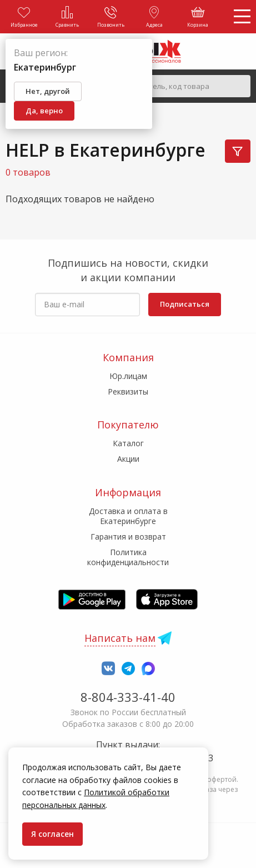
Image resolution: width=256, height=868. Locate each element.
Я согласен (52, 834)
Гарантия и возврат (128, 537)
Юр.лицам (128, 376)
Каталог (128, 443)
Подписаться (185, 304)
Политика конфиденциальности (128, 557)
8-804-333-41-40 (128, 697)
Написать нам (120, 638)
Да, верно (44, 111)
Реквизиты (128, 391)
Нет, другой (48, 91)
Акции (128, 459)
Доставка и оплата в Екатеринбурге (128, 516)
